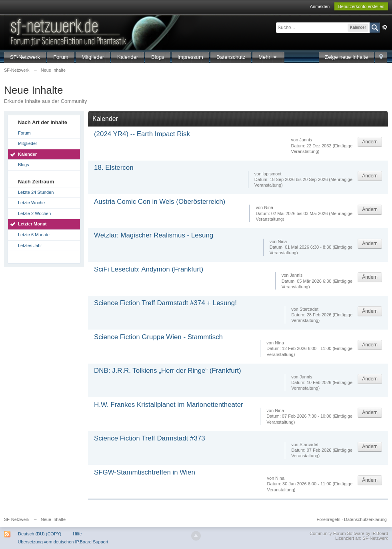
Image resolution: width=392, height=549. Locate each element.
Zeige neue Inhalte (346, 57)
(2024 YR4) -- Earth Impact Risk (142, 134)
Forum (61, 57)
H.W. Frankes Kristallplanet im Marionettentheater (169, 405)
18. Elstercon (114, 168)
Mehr (268, 57)
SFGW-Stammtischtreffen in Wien (145, 472)
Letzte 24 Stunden (36, 192)
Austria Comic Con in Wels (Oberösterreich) (160, 202)
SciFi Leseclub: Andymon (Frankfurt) (149, 269)
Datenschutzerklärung (365, 519)
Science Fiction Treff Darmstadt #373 (150, 438)
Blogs (158, 57)
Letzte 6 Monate (34, 235)
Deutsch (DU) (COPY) (40, 534)
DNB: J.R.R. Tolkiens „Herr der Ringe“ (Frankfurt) (168, 371)
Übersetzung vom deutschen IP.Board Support (63, 542)
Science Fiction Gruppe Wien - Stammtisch (158, 337)
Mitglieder (93, 57)
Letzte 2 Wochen (34, 213)
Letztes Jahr (30, 245)
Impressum (190, 57)
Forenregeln (329, 519)
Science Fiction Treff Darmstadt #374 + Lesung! (165, 303)
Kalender (128, 57)
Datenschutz (231, 57)
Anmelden (320, 6)
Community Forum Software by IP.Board (349, 533)
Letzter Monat (32, 224)
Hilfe (77, 534)
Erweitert (385, 27)
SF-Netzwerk (25, 57)
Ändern (370, 142)
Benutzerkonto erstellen (361, 6)
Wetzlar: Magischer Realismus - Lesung (154, 235)
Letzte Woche (31, 203)
